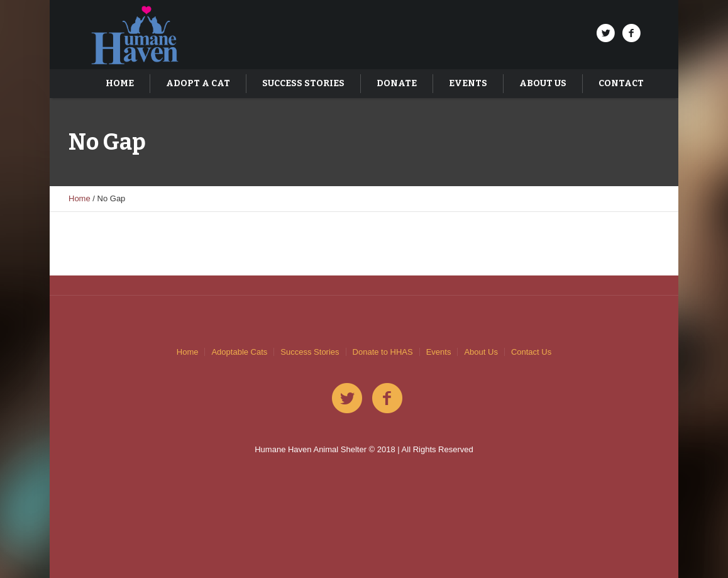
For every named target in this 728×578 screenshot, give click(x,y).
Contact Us (531, 352)
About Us (481, 352)
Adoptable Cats (239, 352)
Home (80, 198)
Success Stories (310, 352)
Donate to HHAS (383, 352)
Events (439, 352)
